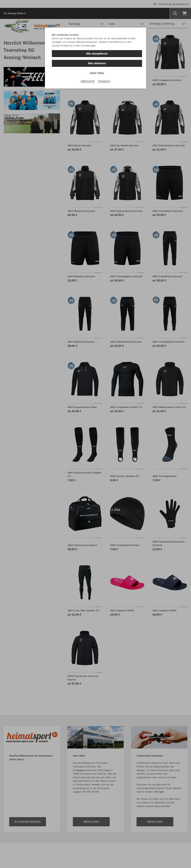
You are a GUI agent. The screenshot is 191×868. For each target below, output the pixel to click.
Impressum (104, 81)
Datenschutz (88, 81)
